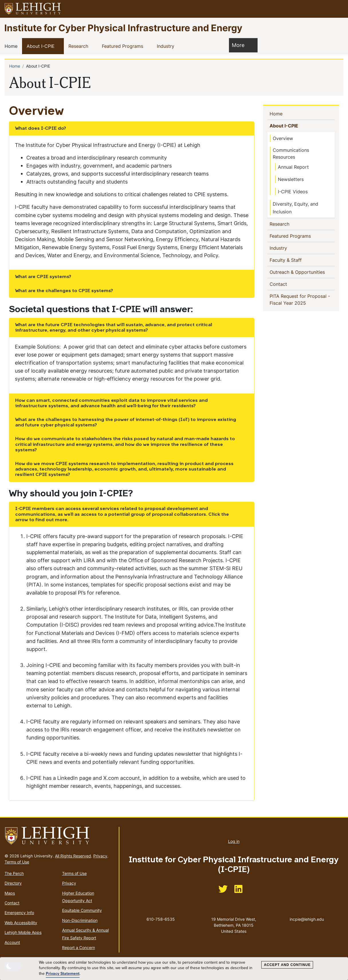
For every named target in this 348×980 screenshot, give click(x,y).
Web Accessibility (21, 923)
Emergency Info (19, 913)
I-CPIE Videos (293, 192)
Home (12, 46)
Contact (288, 284)
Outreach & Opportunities (299, 272)
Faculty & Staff (287, 260)
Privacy (100, 856)
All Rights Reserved (73, 856)
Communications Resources (291, 154)
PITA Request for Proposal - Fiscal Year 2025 (300, 300)
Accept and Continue (287, 965)
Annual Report (293, 167)
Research (79, 46)
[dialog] (174, 969)
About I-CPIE (42, 46)
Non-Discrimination (80, 920)
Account (12, 942)
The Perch (14, 873)
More (241, 45)
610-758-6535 (161, 919)
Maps (10, 893)
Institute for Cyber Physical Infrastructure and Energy (123, 28)
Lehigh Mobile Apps (23, 932)
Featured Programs (124, 46)
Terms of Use (17, 862)
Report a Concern (79, 947)
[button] (338, 9)
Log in (234, 841)
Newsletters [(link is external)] (293, 179)
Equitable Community (82, 910)
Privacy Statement (63, 974)
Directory (13, 883)
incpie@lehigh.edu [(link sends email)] (307, 913)
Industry (167, 46)
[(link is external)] (223, 891)
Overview (283, 138)
